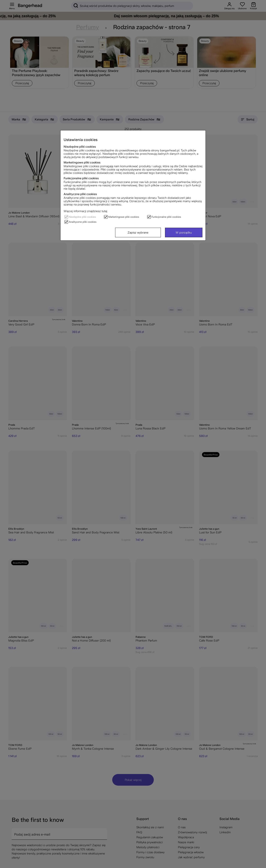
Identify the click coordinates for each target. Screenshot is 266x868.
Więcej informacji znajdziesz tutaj (85, 211)
